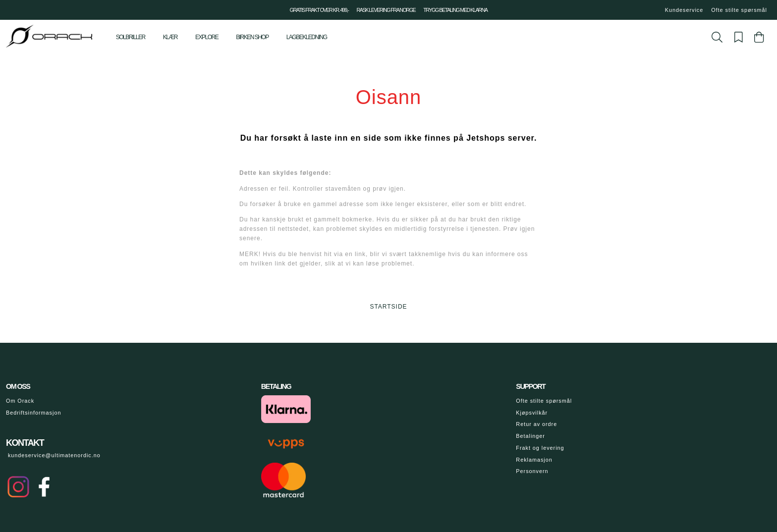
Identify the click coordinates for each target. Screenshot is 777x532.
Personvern (532, 471)
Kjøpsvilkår (532, 413)
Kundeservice (684, 10)
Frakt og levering (540, 448)
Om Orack (20, 401)
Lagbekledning (307, 37)
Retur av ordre (536, 424)
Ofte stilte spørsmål (739, 10)
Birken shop (252, 37)
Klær (170, 37)
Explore (207, 37)
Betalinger (530, 436)
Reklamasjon (534, 460)
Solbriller (131, 37)
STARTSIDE (388, 307)
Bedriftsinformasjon (33, 413)
